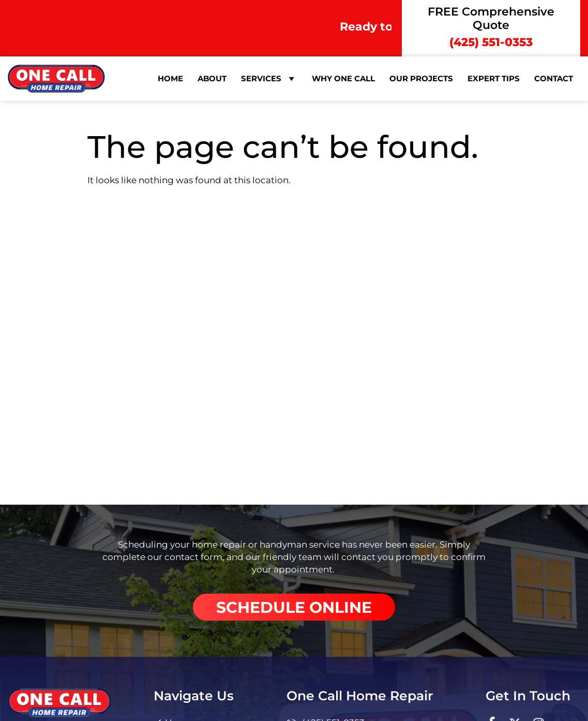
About (212, 78)
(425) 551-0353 (491, 42)
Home (170, 78)
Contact (554, 78)
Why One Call (343, 78)
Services (269, 79)
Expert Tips (494, 78)
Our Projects (421, 78)
